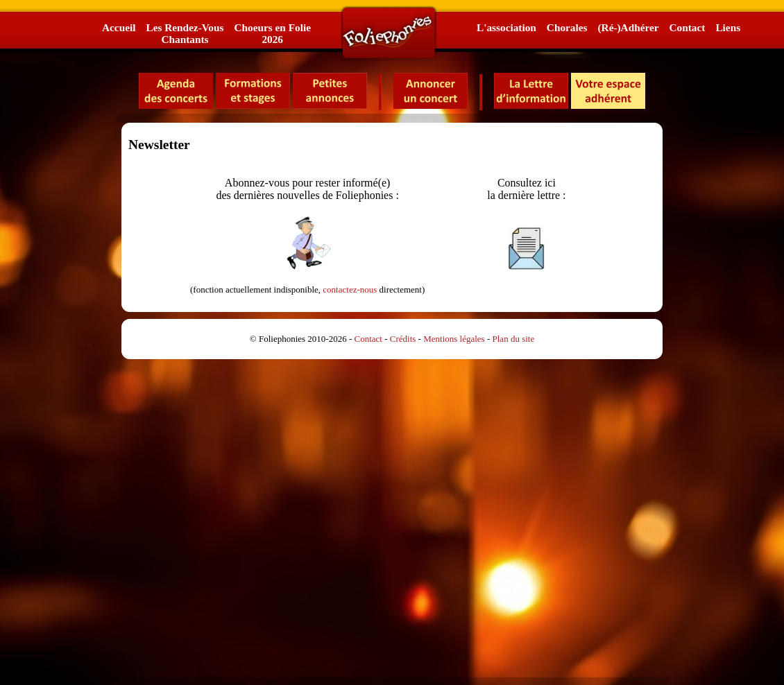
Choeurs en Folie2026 (272, 33)
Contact (688, 27)
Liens (728, 27)
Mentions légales (454, 339)
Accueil (119, 27)
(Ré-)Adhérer (628, 27)
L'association (506, 27)
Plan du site (514, 339)
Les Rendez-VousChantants (185, 33)
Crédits (403, 339)
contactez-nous (350, 289)
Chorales (567, 27)
